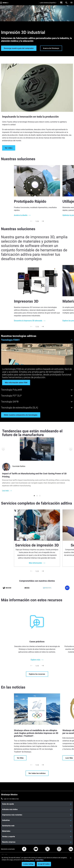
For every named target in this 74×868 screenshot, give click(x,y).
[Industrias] (37, 820)
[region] (37, 861)
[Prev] (31, 221)
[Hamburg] (71, 3)
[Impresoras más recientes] (37, 815)
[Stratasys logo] (4, 3)
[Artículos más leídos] (37, 809)
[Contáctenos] (61, 3)
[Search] (66, 3)
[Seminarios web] (37, 826)
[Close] (71, 858)
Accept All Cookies (44, 864)
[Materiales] (37, 831)
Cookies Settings (28, 864)
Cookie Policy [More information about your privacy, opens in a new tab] (39, 860)
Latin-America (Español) (48, 3)
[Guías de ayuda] (37, 804)
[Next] (43, 221)
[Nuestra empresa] (37, 842)
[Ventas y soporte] (37, 837)
